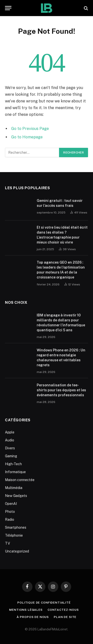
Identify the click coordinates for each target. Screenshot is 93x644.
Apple (10, 432)
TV (7, 543)
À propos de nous (33, 617)
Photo (10, 512)
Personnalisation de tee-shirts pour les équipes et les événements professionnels (61, 390)
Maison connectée (20, 480)
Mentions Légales (26, 610)
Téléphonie (14, 535)
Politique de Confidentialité (44, 603)
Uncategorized (17, 551)
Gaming (11, 456)
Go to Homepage (27, 137)
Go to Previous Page (30, 129)
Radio (10, 520)
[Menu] (8, 8)
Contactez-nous (63, 610)
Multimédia (14, 488)
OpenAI (11, 504)
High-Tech (13, 464)
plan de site (65, 617)
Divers (10, 448)
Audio (10, 440)
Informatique (15, 472)
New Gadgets (16, 496)
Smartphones (16, 527)
